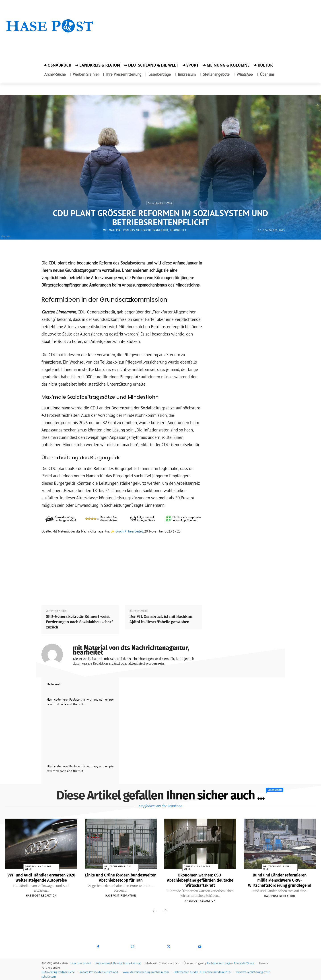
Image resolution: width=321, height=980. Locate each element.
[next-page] (165, 911)
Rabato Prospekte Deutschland (99, 971)
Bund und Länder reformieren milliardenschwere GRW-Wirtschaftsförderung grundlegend (280, 880)
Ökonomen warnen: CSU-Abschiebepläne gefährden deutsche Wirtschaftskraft (200, 880)
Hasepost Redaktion (41, 895)
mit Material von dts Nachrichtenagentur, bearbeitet (145, 230)
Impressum (102, 963)
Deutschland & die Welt (160, 203)
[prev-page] (154, 911)
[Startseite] (50, 32)
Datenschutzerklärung (127, 963)
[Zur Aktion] (50, 40)
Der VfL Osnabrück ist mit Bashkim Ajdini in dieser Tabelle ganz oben (161, 619)
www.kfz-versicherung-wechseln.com (146, 971)
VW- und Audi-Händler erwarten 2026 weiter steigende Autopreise (41, 877)
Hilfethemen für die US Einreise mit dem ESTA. (203, 971)
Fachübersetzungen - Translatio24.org (231, 963)
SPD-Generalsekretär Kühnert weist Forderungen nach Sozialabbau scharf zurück (79, 622)
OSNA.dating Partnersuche (58, 971)
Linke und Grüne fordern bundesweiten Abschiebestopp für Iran (121, 880)
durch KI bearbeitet (129, 531)
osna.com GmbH (80, 963)
